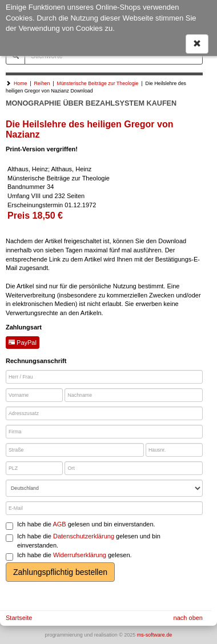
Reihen (42, 83)
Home (20, 83)
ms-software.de (155, 635)
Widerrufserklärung (80, 555)
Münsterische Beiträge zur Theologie (97, 83)
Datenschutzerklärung (84, 536)
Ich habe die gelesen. (69, 556)
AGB (59, 524)
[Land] (104, 488)
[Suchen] (15, 56)
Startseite (19, 618)
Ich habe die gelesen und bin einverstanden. (81, 525)
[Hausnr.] (174, 450)
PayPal (23, 343)
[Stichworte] (114, 56)
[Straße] (75, 450)
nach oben (188, 618)
